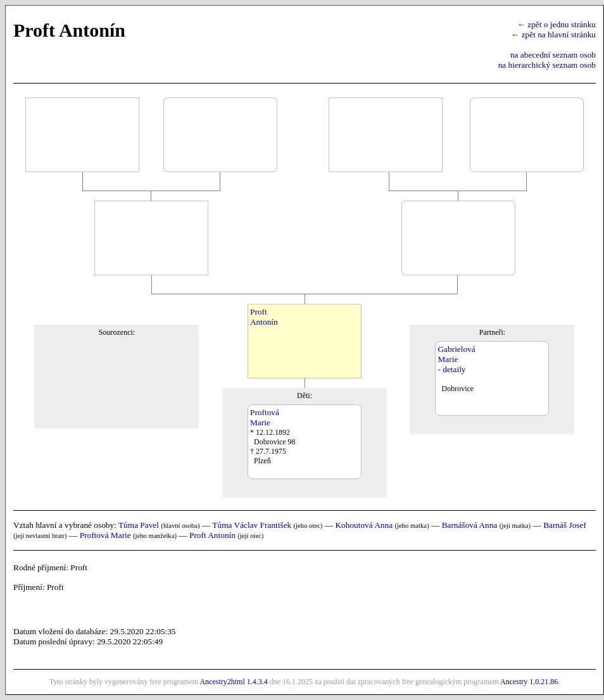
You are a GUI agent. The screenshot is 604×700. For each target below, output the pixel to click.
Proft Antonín (212, 535)
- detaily (451, 369)
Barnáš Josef (565, 525)
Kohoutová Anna (364, 525)
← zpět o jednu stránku (557, 24)
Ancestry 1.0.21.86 (529, 682)
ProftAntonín (264, 317)
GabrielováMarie (456, 354)
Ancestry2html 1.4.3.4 (233, 682)
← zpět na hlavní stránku (553, 34)
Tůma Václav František (252, 525)
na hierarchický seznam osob (547, 65)
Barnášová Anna (470, 525)
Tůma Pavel (139, 525)
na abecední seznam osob (553, 55)
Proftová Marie (105, 535)
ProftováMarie (265, 417)
